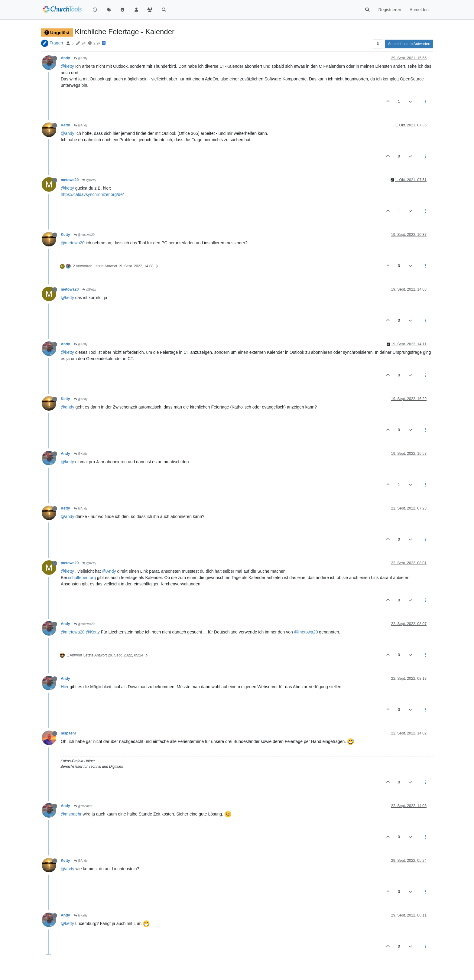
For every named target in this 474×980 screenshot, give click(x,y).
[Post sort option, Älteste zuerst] (378, 44)
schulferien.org (82, 578)
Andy (65, 58)
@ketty (67, 66)
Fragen (56, 43)
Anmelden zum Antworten (409, 44)
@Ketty (81, 58)
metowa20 (70, 180)
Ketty (65, 125)
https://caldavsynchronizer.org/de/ (92, 194)
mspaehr (68, 733)
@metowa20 (84, 235)
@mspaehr (83, 806)
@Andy (81, 125)
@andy (68, 133)
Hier (65, 687)
